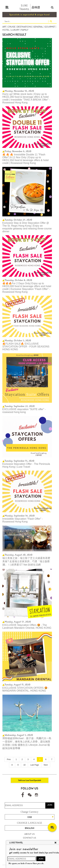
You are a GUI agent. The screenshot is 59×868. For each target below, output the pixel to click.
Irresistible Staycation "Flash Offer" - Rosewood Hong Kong (22, 520)
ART (4, 27)
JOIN (50, 805)
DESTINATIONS (24, 27)
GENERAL (38, 27)
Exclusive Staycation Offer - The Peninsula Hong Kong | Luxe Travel (26, 465)
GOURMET (50, 27)
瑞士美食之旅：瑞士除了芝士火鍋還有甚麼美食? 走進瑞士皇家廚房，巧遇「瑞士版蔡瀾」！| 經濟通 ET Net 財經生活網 (26, 561)
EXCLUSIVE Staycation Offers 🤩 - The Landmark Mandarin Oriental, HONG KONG (27, 626)
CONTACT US (29, 838)
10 (24, 765)
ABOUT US (29, 834)
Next (46, 765)
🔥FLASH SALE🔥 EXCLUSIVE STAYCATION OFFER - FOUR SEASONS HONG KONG (26, 347)
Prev (9, 759)
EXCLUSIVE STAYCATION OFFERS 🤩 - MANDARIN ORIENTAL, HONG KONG (26, 689)
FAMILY (25, 30)
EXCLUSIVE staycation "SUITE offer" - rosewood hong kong (24, 411)
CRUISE (11, 27)
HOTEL (6, 30)
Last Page (35, 765)
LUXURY (15, 30)
